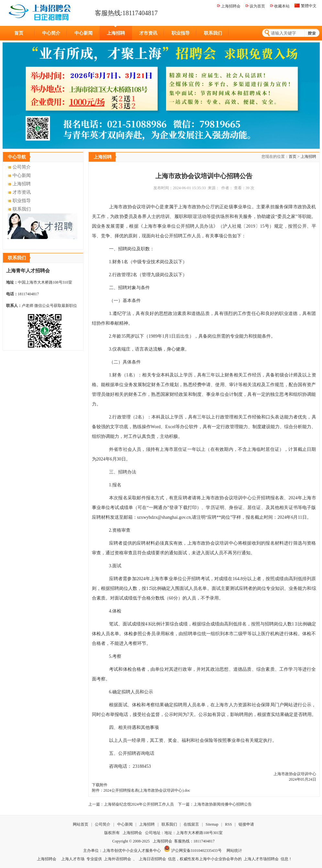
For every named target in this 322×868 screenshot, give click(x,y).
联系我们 (213, 33)
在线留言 (192, 824)
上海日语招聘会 (152, 859)
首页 (19, 33)
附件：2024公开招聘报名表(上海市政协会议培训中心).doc (141, 790)
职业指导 (181, 33)
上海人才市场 (73, 859)
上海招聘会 (231, 6)
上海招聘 (116, 33)
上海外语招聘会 (117, 859)
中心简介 (51, 33)
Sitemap (212, 824)
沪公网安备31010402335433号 (193, 851)
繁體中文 (309, 6)
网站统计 (234, 851)
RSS (228, 824)
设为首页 (257, 6)
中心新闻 (83, 33)
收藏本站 (282, 6)
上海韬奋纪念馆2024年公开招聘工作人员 (139, 804)
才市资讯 (148, 33)
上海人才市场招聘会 (261, 859)
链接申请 (246, 824)
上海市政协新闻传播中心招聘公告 (223, 804)
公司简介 (22, 167)
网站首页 (81, 824)
